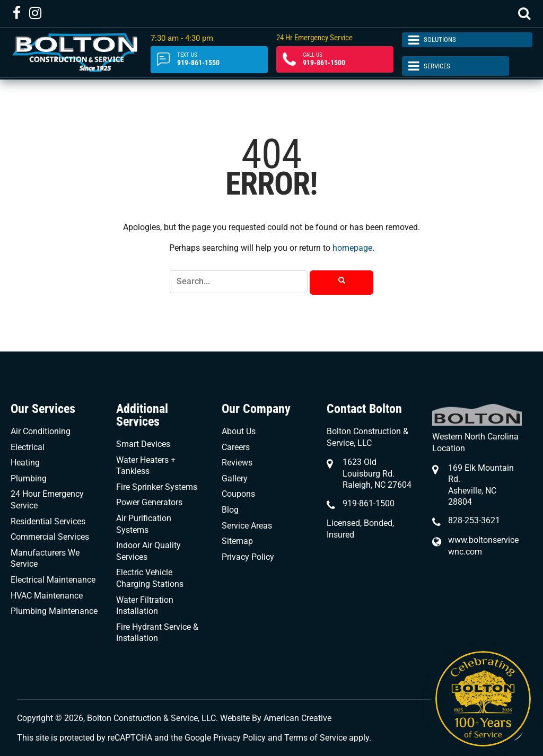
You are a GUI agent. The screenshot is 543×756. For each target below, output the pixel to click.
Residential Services (48, 521)
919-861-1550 (209, 60)
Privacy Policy (248, 557)
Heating (25, 463)
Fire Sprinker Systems (157, 487)
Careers (236, 447)
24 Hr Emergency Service (313, 40)
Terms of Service (316, 738)
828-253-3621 (474, 520)
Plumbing (29, 478)
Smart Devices (143, 444)
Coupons (238, 494)
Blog (230, 510)
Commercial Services (50, 537)
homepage (352, 248)
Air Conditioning (41, 431)
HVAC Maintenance (47, 596)
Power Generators (149, 502)
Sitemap (237, 541)
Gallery (235, 478)
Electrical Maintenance (53, 580)
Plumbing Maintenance (54, 611)
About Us (239, 431)
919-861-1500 (333, 60)
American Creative (297, 718)
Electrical (28, 447)
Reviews (237, 463)
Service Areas (247, 526)
